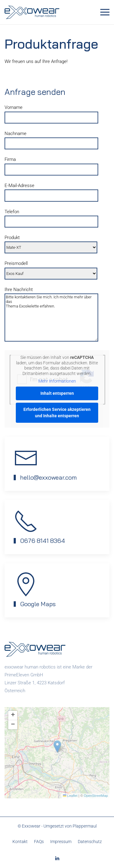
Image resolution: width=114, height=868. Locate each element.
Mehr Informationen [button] (57, 381)
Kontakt (20, 842)
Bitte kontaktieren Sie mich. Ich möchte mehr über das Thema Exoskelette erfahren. (51, 318)
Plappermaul (85, 826)
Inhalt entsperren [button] (57, 393)
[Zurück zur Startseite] (33, 12)
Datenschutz (90, 842)
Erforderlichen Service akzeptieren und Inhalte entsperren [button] (57, 413)
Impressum (61, 842)
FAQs (39, 842)
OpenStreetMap (96, 796)
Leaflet (70, 796)
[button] (105, 12)
